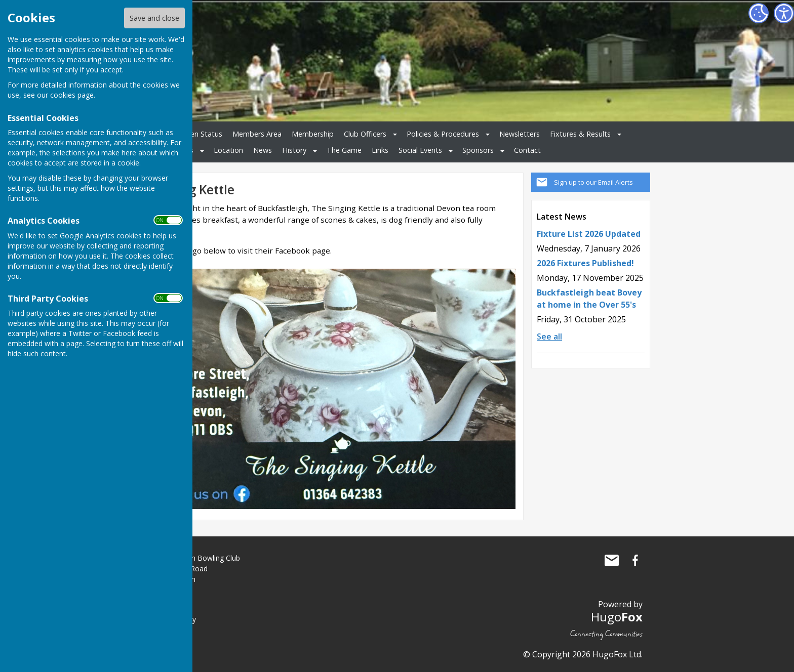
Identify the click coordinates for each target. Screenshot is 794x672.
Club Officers (365, 134)
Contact (527, 150)
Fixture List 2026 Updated (589, 234)
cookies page (72, 95)
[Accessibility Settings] (784, 13)
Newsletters (520, 134)
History (294, 150)
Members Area (257, 134)
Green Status (201, 134)
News (263, 150)
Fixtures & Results (580, 134)
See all (549, 337)
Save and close (154, 18)
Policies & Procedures (443, 134)
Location (228, 150)
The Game (344, 150)
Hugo (617, 617)
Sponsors (478, 150)
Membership (313, 134)
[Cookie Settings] (759, 13)
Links (380, 150)
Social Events (420, 150)
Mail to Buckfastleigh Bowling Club (612, 560)
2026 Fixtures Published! (585, 263)
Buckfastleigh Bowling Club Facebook (635, 560)
